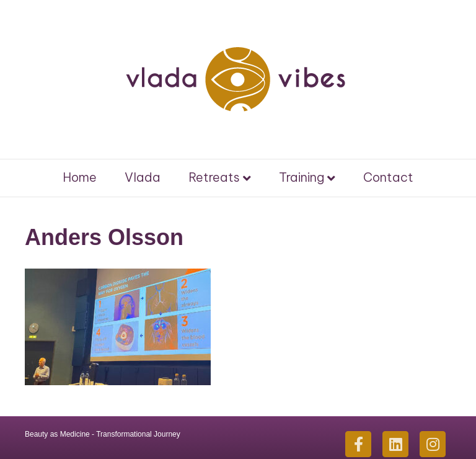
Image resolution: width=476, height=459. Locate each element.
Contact (388, 177)
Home (80, 177)
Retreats (214, 177)
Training (302, 177)
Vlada (143, 177)
